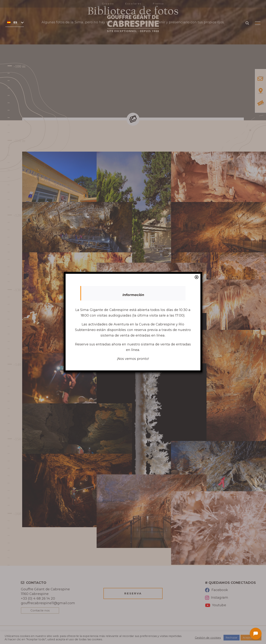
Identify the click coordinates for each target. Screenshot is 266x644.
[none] (15, 22)
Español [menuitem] (15, 22)
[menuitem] (15, 22)
